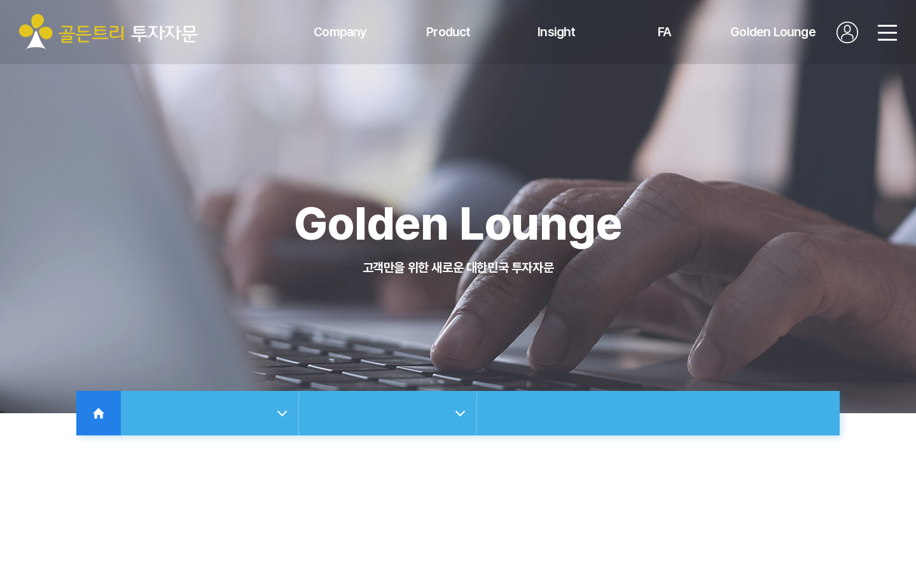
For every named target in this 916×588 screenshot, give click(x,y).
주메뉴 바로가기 (0, 0)
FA (664, 32)
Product (448, 32)
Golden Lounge (773, 32)
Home (99, 413)
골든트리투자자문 (108, 32)
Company (340, 32)
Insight (556, 32)
